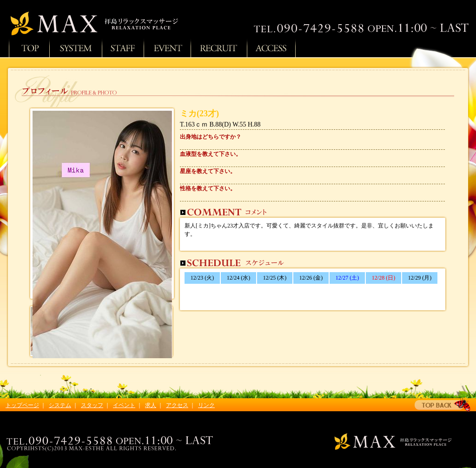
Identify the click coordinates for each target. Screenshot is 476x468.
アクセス (271, 48)
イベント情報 (167, 48)
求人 (151, 405)
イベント (124, 405)
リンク (206, 405)
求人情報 (219, 48)
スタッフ (123, 48)
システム (76, 48)
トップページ (29, 48)
